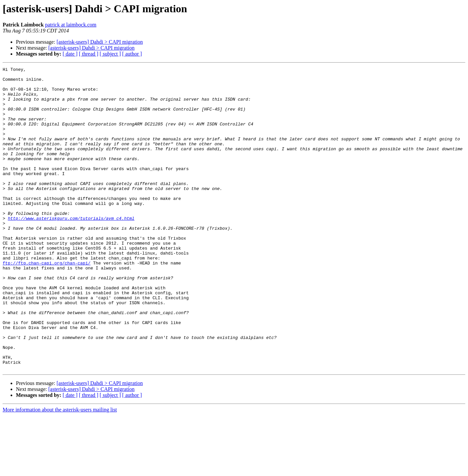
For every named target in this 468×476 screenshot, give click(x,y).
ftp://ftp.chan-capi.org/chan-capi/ (47, 303)
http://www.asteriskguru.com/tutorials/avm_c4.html (71, 249)
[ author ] (132, 54)
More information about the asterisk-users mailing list (60, 470)
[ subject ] (110, 54)
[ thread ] (89, 54)
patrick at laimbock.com (71, 25)
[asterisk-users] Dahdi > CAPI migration (100, 42)
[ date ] (70, 54)
